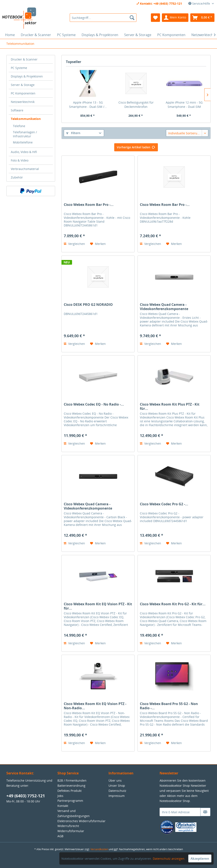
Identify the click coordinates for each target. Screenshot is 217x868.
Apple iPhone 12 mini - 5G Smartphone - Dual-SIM (184, 105)
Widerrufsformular (71, 831)
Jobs (60, 796)
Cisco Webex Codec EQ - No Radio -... (94, 404)
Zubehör (17, 177)
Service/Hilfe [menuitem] (200, 4)
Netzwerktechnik (23, 102)
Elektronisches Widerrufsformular (81, 821)
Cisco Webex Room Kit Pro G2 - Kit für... (173, 604)
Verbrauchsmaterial (25, 169)
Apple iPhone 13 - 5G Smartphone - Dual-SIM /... (88, 105)
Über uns (115, 780)
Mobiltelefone (23, 142)
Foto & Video (20, 160)
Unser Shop (117, 786)
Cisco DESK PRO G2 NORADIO (88, 305)
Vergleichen (74, 244)
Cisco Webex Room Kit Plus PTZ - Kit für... (170, 406)
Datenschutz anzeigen (169, 859)
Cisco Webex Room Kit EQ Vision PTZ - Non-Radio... (95, 706)
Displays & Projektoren (27, 76)
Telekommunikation (26, 119)
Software (17, 110)
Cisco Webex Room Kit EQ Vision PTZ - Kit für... (98, 606)
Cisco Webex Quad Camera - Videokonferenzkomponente (164, 307)
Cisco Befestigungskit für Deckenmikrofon (136, 105)
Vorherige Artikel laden (136, 147)
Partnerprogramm (70, 801)
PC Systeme (19, 68)
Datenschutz (117, 791)
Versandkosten (99, 849)
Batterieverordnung (71, 786)
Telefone (19, 126)
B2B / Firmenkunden (72, 780)
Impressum (117, 796)
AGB (60, 836)
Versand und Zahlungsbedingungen (74, 813)
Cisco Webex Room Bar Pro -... (89, 205)
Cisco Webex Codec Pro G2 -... (164, 504)
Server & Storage (23, 85)
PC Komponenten (23, 93)
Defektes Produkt (70, 791)
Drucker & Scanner (24, 59)
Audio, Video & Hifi (24, 152)
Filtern (73, 133)
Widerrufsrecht (68, 826)
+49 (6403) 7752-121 (26, 796)
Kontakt (63, 806)
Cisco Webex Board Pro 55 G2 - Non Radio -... (169, 706)
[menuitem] (103, 18)
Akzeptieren (200, 858)
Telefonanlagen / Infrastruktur (25, 134)
